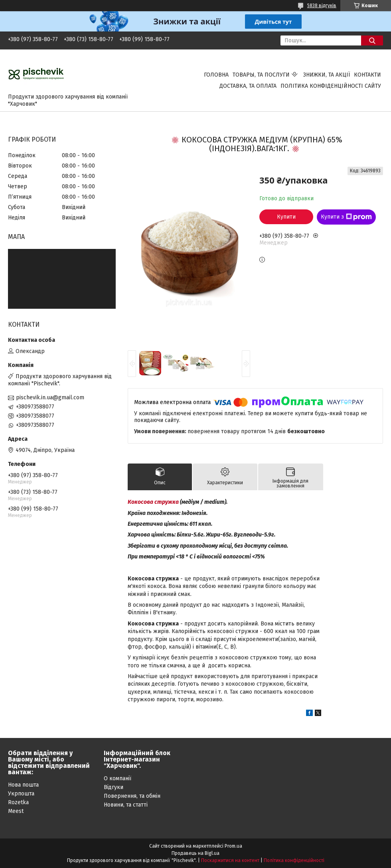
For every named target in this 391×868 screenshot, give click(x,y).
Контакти (367, 75)
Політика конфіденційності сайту (331, 86)
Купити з (346, 217)
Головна (216, 75)
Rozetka (18, 802)
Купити (286, 217)
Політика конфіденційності (294, 860)
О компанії (117, 778)
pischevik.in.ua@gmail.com (50, 398)
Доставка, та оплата (248, 86)
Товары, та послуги (261, 75)
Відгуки (114, 787)
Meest (16, 811)
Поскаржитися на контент (230, 860)
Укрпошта (21, 794)
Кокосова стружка (153, 502)
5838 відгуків (322, 6)
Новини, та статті (126, 805)
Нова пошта (23, 785)
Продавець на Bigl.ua (195, 853)
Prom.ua (233, 846)
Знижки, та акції (327, 75)
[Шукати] (372, 40)
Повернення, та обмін (132, 796)
